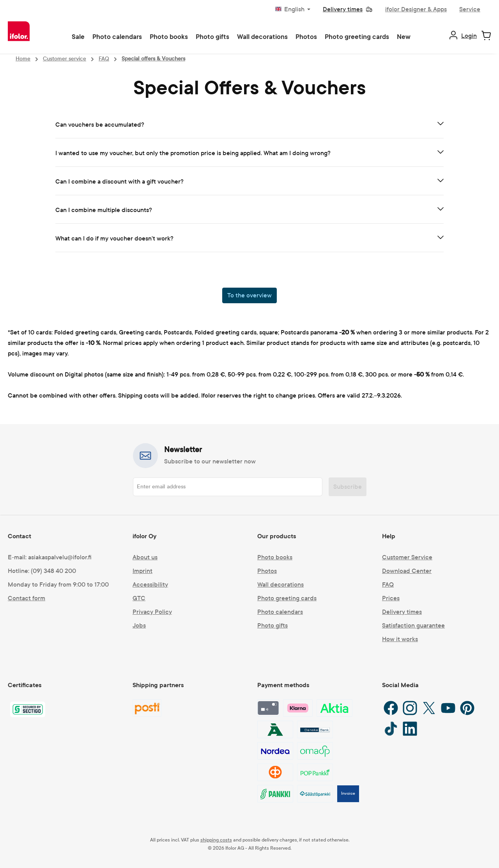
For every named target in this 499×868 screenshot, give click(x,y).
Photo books (275, 557)
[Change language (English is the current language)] (293, 10)
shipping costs (216, 840)
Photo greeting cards (287, 598)
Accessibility (150, 584)
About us (145, 557)
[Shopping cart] (486, 36)
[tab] (249, 125)
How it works (400, 639)
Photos (267, 571)
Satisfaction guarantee (413, 625)
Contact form (27, 598)
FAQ (388, 584)
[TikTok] (391, 729)
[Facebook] (391, 708)
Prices (391, 598)
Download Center (407, 571)
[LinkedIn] (410, 729)
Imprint (142, 571)
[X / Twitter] (429, 708)
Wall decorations (280, 584)
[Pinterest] (467, 708)
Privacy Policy (152, 612)
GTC (139, 598)
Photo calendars (280, 612)
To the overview (249, 295)
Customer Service (407, 557)
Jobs (139, 625)
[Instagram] (410, 708)
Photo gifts (273, 625)
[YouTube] (448, 708)
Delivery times (402, 612)
